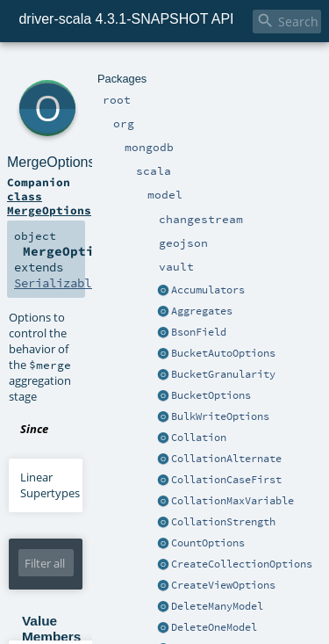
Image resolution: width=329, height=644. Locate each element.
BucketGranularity (223, 374)
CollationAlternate (226, 459)
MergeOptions (51, 162)
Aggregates (202, 311)
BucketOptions (211, 395)
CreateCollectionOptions (242, 564)
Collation (199, 438)
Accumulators (208, 290)
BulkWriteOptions (220, 416)
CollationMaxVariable (232, 501)
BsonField (199, 332)
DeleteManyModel (217, 606)
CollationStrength (223, 522)
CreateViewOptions (223, 585)
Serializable (56, 283)
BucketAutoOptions (223, 353)
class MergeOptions (49, 203)
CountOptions (208, 543)
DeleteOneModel (214, 627)
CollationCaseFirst (226, 480)
